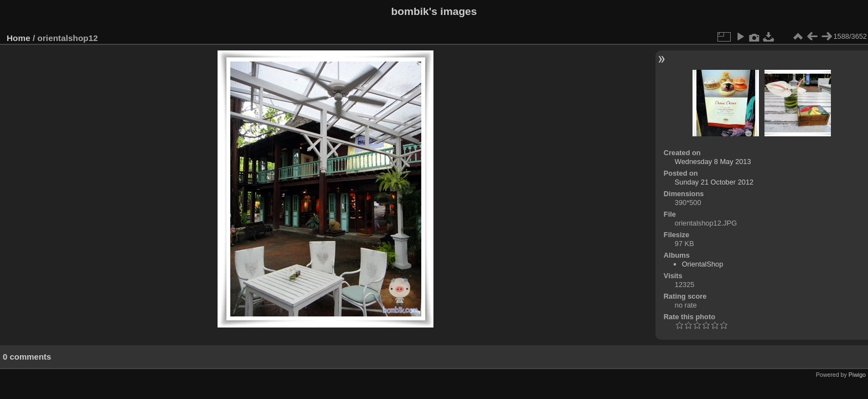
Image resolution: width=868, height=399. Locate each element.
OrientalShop (703, 264)
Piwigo (857, 375)
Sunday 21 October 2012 (714, 182)
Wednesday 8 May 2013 (713, 162)
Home (19, 38)
